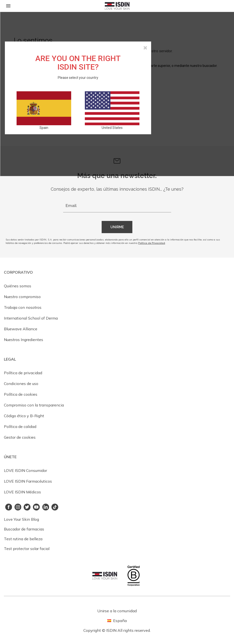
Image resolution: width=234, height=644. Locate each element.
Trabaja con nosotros (23, 307)
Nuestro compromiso (22, 297)
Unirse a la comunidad (117, 611)
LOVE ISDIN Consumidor (25, 470)
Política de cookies (21, 394)
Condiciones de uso (21, 384)
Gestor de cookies (20, 437)
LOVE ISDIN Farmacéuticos (28, 481)
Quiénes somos (18, 286)
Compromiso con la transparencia (34, 405)
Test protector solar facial (27, 549)
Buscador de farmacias (24, 529)
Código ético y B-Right (24, 416)
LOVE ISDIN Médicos (22, 492)
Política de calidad (20, 426)
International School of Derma (31, 318)
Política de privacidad (23, 373)
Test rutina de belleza (23, 539)
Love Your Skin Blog (21, 519)
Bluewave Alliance (21, 329)
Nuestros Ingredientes (24, 340)
